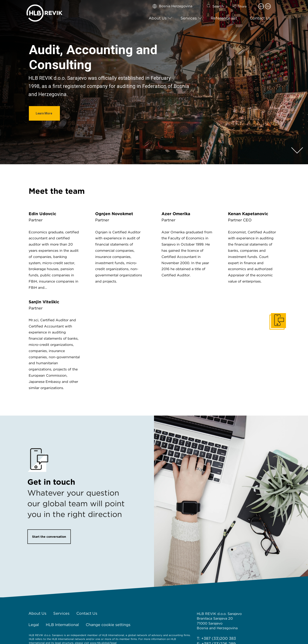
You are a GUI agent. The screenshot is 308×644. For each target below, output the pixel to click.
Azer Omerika (176, 214)
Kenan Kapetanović (248, 214)
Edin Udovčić (42, 214)
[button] (243, 6)
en (261, 6)
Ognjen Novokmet (114, 214)
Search (218, 6)
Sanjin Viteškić (44, 302)
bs (268, 6)
